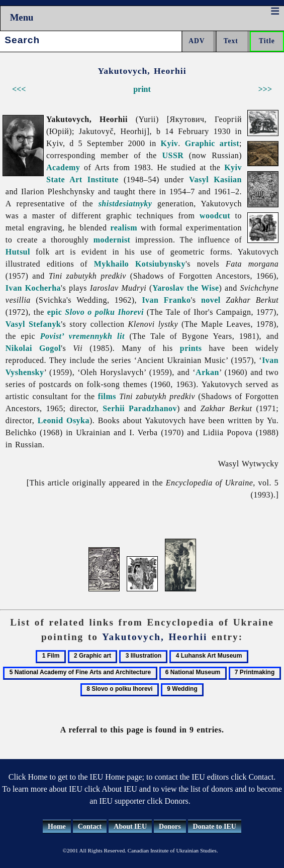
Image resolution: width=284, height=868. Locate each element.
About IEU (130, 827)
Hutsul (18, 252)
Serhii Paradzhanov (140, 408)
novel (211, 300)
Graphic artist (212, 143)
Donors (170, 827)
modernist (112, 240)
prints (191, 348)
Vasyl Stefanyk (33, 324)
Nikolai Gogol (33, 348)
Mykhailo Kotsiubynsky (140, 264)
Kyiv (170, 143)
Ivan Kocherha (33, 288)
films (107, 396)
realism (124, 228)
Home (57, 827)
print (142, 89)
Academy (63, 167)
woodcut (215, 216)
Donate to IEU (215, 827)
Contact (90, 827)
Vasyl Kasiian (215, 179)
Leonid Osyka (64, 420)
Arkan (207, 372)
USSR (173, 155)
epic (55, 312)
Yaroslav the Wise (186, 288)
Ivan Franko (166, 300)
